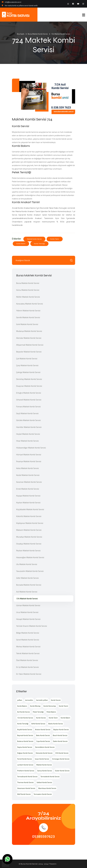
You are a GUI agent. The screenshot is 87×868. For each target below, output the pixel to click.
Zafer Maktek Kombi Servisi (27, 578)
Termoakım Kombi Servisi (43, 794)
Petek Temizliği (38, 712)
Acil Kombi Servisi (24, 712)
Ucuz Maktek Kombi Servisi (27, 612)
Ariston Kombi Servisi (43, 729)
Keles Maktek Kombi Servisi (28, 468)
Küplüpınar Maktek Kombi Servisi (30, 523)
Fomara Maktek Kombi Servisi (29, 407)
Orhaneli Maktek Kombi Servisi (29, 400)
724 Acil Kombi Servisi (25, 718)
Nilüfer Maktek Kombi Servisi (28, 297)
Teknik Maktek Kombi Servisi (28, 653)
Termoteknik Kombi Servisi (50, 776)
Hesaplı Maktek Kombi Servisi (28, 619)
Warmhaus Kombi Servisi (47, 788)
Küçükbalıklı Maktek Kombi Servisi (30, 509)
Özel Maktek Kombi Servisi (27, 660)
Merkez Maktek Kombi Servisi (28, 647)
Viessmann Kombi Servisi (26, 788)
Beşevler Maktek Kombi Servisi (29, 352)
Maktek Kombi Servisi (34, 239)
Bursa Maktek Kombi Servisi (38, 34)
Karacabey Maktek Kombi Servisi (30, 304)
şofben (20, 700)
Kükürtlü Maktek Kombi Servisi (29, 516)
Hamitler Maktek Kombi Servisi (29, 427)
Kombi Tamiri (64, 706)
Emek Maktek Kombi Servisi (28, 489)
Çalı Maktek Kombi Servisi (27, 359)
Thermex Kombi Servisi (25, 782)
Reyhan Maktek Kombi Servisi (28, 551)
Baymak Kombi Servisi (25, 735)
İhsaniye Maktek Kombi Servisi (29, 461)
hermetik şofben (42, 700)
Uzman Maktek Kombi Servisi (28, 605)
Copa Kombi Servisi (43, 741)
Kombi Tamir (55, 239)
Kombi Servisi (56, 700)
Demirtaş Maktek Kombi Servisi (29, 379)
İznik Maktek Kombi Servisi (27, 324)
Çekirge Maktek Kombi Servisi (28, 372)
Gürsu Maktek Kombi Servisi (28, 290)
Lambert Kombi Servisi (25, 765)
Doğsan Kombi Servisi (25, 753)
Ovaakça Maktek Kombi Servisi (29, 544)
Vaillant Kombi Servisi (44, 782)
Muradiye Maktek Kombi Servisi (29, 537)
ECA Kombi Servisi (62, 753)
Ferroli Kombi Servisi (25, 759)
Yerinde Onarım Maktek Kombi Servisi (32, 626)
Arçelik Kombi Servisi (25, 729)
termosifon (29, 700)
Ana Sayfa (21, 34)
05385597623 (43, 836)
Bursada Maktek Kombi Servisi (29, 585)
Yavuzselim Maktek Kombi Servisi (30, 571)
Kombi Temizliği (39, 244)
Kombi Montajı (35, 706)
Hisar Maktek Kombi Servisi (27, 441)
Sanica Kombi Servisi (45, 771)
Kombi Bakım (21, 244)
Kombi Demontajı (50, 706)
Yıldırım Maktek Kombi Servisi (28, 311)
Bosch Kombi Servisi (60, 735)
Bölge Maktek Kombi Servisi (28, 633)
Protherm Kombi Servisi (26, 771)
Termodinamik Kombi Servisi (27, 776)
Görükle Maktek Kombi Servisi (29, 420)
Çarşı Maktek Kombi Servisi (27, 365)
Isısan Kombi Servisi (42, 759)
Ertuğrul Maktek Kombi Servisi (29, 393)
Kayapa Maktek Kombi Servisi (28, 496)
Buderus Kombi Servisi (25, 741)
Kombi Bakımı (22, 706)
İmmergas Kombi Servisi (61, 759)
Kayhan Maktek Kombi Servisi (28, 503)
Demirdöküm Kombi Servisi (45, 747)
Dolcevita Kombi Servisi (44, 753)
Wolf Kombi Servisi (24, 794)
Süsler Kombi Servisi (62, 771)
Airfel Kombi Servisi (38, 724)
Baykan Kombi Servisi (61, 729)
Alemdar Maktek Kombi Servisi (29, 338)
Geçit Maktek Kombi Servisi (27, 413)
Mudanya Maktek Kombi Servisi (29, 331)
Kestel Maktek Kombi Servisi (28, 475)
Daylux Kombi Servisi (25, 747)
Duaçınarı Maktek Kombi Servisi (29, 386)
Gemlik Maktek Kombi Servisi (28, 317)
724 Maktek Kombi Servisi (27, 599)
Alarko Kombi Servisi (56, 724)
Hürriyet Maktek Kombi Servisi (29, 455)
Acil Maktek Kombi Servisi (27, 592)
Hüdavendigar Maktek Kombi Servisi (31, 448)
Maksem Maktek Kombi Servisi (29, 530)
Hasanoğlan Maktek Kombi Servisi (30, 557)
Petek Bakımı (51, 712)
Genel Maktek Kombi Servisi (28, 640)
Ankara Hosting (63, 864)
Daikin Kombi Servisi (60, 741)
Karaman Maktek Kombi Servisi (29, 482)
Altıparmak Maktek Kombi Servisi (30, 345)
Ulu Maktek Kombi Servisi (27, 564)
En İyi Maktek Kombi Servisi (28, 667)
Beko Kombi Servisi (43, 735)
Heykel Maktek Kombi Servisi (28, 434)
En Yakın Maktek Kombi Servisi (29, 674)
